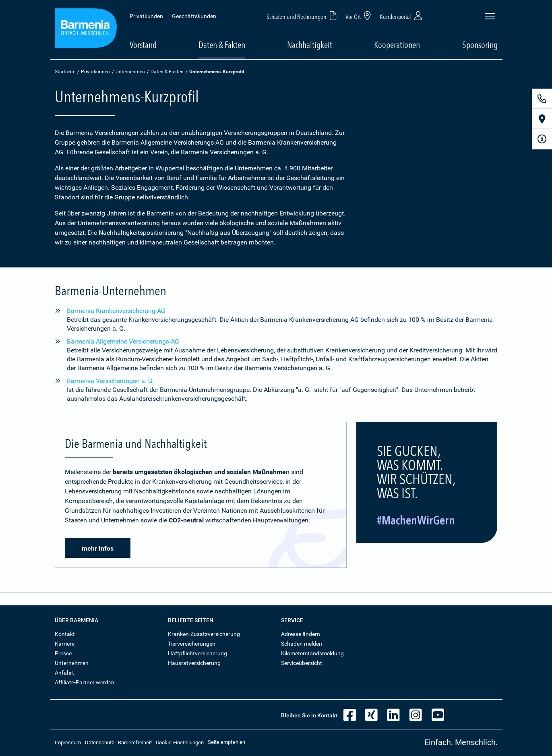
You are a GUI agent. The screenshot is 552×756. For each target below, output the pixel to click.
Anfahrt (64, 673)
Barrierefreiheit (135, 743)
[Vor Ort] (542, 119)
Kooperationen (397, 45)
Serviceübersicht (302, 663)
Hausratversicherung (194, 663)
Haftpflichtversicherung (197, 653)
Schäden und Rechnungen (303, 16)
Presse (63, 653)
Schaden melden (302, 644)
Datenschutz (99, 743)
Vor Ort (360, 16)
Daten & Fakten (167, 72)
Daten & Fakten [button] (222, 45)
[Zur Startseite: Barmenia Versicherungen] (86, 30)
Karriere (65, 644)
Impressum (68, 743)
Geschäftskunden (194, 16)
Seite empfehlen (226, 742)
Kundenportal (402, 16)
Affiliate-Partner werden (85, 682)
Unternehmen (130, 72)
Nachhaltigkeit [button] (310, 45)
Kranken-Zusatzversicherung (204, 634)
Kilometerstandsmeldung (312, 653)
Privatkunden (146, 16)
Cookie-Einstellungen (180, 743)
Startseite (65, 72)
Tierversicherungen (192, 644)
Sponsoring (480, 45)
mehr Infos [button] (98, 548)
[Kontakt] (542, 99)
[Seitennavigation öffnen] (490, 16)
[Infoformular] (542, 139)
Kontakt (65, 634)
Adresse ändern (301, 634)
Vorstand (143, 45)
